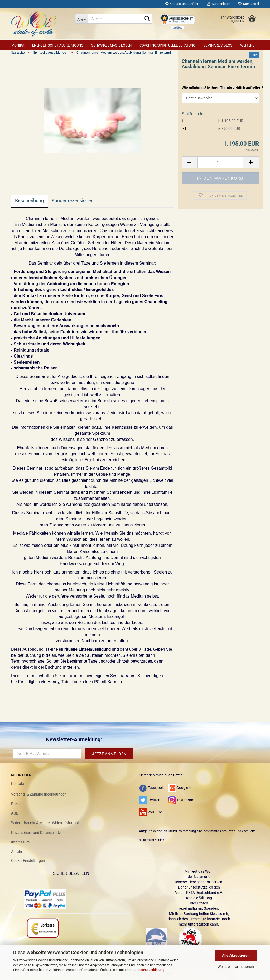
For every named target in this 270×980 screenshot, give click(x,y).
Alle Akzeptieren (236, 955)
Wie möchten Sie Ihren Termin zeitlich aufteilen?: (220, 88)
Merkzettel (249, 4)
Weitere (247, 45)
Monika (18, 45)
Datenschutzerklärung (148, 970)
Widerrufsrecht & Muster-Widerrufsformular (47, 823)
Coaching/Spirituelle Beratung (167, 45)
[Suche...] (82, 19)
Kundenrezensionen (73, 200)
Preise (16, 804)
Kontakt (18, 784)
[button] (190, 162)
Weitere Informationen (236, 967)
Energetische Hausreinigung (58, 45)
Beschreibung (29, 200)
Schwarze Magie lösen (111, 45)
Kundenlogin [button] (219, 4)
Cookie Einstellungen (28, 861)
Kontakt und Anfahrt (182, 4)
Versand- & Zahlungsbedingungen (39, 794)
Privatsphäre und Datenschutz (36, 833)
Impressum (20, 842)
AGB (15, 813)
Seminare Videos (218, 45)
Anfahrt (17, 852)
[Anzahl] (220, 162)
